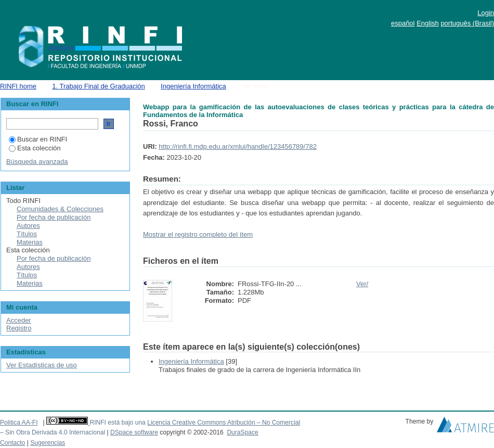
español (403, 23)
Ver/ (362, 284)
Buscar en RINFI (38, 139)
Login (486, 13)
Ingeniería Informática (193, 86)
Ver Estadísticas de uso (42, 365)
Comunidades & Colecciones (60, 209)
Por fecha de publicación (54, 217)
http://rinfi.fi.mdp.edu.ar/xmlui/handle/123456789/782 (238, 146)
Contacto (12, 443)
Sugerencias (48, 443)
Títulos (27, 234)
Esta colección (35, 148)
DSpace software (134, 432)
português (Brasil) (467, 23)
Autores (28, 226)
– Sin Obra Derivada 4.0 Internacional (53, 432)
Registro (19, 328)
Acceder (19, 320)
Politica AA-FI (19, 423)
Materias (30, 242)
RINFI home (18, 86)
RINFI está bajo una (117, 423)
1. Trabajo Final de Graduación (99, 86)
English (428, 23)
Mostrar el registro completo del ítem (198, 234)
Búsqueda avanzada (37, 162)
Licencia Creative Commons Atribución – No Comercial (224, 423)
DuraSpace (242, 432)
